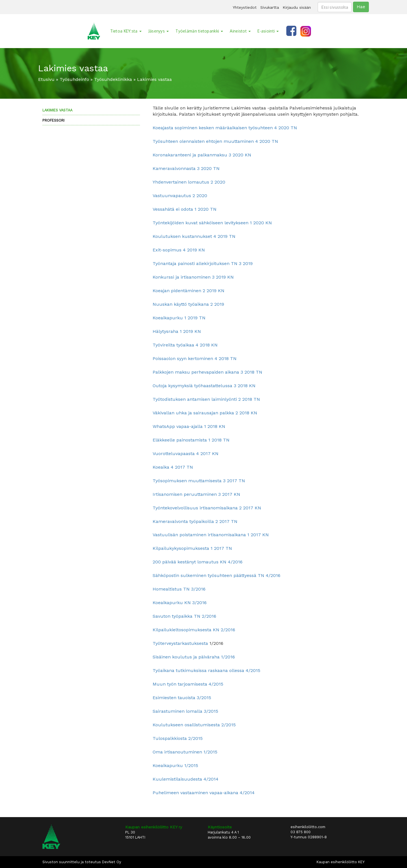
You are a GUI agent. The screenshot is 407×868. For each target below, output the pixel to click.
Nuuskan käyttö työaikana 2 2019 (188, 304)
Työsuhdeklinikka (113, 79)
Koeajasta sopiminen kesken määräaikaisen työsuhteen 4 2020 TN (225, 128)
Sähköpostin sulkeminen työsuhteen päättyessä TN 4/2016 (217, 575)
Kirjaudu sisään (297, 7)
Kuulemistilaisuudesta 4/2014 (186, 779)
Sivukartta (270, 7)
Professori (53, 120)
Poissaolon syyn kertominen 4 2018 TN (195, 358)
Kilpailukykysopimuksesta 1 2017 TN (192, 548)
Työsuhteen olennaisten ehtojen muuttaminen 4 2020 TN (215, 141)
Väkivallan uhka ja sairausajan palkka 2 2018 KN (205, 413)
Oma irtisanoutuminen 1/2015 (185, 752)
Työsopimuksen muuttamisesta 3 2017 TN (199, 481)
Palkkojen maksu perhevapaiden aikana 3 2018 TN (207, 372)
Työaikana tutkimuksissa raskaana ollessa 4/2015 (206, 670)
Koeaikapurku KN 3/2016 (180, 603)
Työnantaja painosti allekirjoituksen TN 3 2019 (203, 263)
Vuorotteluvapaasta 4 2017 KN (186, 454)
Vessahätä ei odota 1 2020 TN (185, 209)
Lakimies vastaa (57, 110)
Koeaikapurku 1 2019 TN (179, 318)
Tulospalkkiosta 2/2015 (178, 738)
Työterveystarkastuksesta (180, 643)
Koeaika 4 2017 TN (173, 467)
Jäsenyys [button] (159, 31)
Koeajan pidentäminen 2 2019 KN (189, 291)
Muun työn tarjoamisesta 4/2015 (188, 684)
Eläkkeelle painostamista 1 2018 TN (191, 440)
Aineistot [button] (240, 31)
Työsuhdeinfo (74, 79)
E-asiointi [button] (268, 31)
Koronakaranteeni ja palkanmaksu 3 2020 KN (202, 155)
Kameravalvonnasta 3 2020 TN (186, 168)
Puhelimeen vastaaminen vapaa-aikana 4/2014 (204, 793)
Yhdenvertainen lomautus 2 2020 (189, 182)
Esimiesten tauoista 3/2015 (182, 698)
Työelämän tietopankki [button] (199, 31)
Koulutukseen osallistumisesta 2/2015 (194, 725)
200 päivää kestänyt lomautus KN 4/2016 (198, 562)
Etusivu (46, 79)
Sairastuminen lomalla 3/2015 (185, 711)
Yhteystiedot (245, 7)
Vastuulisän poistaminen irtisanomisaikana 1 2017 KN (211, 535)
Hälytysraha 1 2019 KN (177, 331)
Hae (361, 7)
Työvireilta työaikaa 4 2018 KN (185, 345)
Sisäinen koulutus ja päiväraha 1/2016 (194, 657)
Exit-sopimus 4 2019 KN (179, 250)
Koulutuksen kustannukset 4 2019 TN (194, 236)
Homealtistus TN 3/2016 (179, 589)
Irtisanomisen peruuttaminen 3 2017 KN (196, 494)
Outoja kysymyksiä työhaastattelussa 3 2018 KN (204, 386)
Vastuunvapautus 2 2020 (180, 196)
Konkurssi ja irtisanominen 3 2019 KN (193, 277)
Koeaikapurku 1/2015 (175, 765)
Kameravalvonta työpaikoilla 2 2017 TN (195, 521)
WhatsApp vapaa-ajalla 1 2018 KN (189, 426)
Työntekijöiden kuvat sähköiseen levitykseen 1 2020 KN (212, 223)
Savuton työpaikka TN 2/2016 (184, 616)
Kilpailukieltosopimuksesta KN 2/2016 (194, 630)
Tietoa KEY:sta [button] (126, 31)
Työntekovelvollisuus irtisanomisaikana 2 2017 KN (207, 508)
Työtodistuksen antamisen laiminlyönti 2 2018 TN (206, 399)
